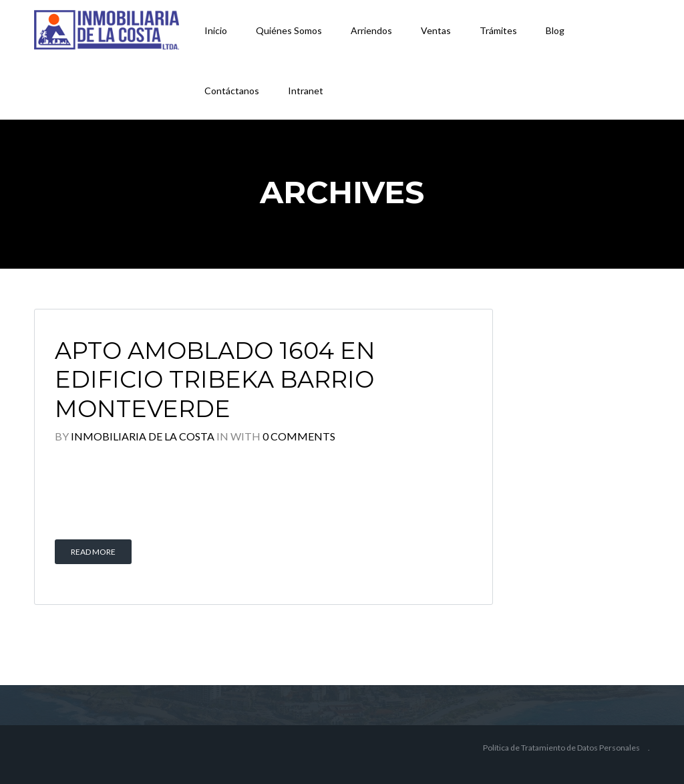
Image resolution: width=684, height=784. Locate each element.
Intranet (306, 91)
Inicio (216, 30)
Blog (555, 30)
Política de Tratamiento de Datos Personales (561, 748)
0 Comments (299, 436)
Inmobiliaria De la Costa (143, 436)
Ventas (436, 30)
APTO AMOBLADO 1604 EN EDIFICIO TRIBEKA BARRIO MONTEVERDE (215, 380)
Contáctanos (232, 91)
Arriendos (371, 30)
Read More (93, 552)
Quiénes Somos (289, 30)
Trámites (498, 30)
